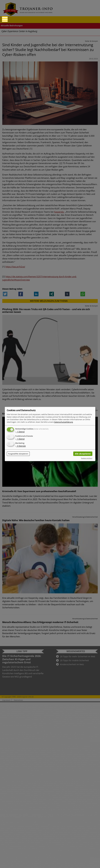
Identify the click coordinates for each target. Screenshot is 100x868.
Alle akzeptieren (83, 454)
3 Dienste (21, 446)
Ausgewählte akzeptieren (18, 454)
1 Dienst (20, 432)
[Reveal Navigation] (5, 19)
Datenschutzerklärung (64, 422)
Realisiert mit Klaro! (87, 458)
